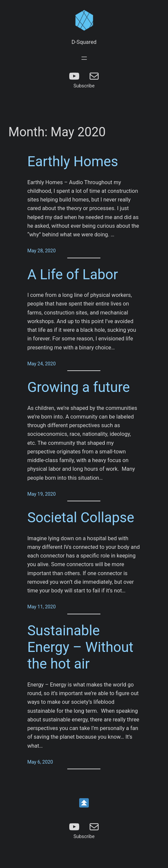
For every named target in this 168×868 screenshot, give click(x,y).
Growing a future (78, 387)
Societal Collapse (81, 517)
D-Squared (84, 42)
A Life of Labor (73, 274)
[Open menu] (84, 58)
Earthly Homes (73, 161)
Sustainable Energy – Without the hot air (80, 647)
